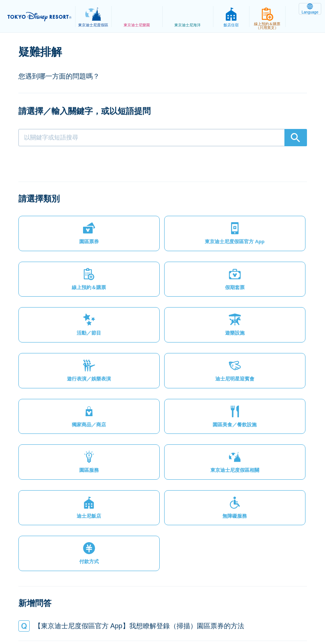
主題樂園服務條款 (156, 612)
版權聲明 (200, 612)
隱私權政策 (74, 612)
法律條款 (111, 612)
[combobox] (163, 138)
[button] (52, 216)
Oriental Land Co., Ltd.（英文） (261, 612)
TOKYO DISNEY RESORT (41, 17)
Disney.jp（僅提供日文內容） (162, 620)
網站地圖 (38, 612)
